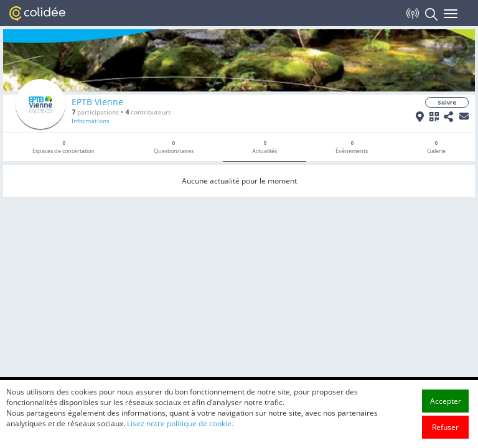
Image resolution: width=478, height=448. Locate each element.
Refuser (445, 427)
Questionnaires (174, 147)
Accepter (446, 401)
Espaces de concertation (63, 147)
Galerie (436, 147)
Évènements (352, 147)
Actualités (265, 147)
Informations (91, 121)
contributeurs (148, 112)
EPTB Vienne (97, 102)
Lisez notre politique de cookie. (180, 423)
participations (95, 112)
